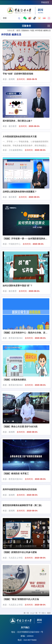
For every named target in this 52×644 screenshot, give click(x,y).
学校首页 (45, 2)
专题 (32, 30)
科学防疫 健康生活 (43, 30)
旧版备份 (25, 30)
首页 (18, 30)
